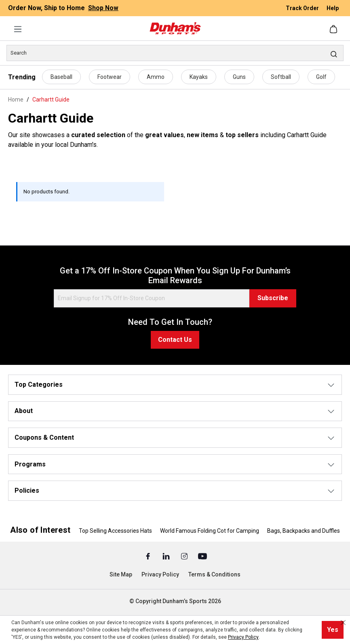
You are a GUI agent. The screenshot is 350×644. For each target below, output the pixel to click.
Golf (321, 77)
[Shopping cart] (334, 29)
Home (16, 100)
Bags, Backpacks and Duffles (304, 531)
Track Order (303, 8)
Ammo (156, 77)
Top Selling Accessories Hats (115, 531)
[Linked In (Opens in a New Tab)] (167, 556)
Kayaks (199, 77)
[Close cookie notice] (343, 623)
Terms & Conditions (214, 574)
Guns (239, 77)
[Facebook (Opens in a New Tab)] (149, 556)
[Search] (175, 53)
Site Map (121, 574)
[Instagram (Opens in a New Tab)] (185, 556)
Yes (333, 630)
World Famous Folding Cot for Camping (210, 531)
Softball (281, 77)
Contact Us (175, 340)
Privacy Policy (160, 574)
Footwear (110, 77)
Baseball (61, 77)
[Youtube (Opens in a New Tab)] (202, 556)
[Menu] (18, 29)
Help (333, 8)
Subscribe (273, 298)
